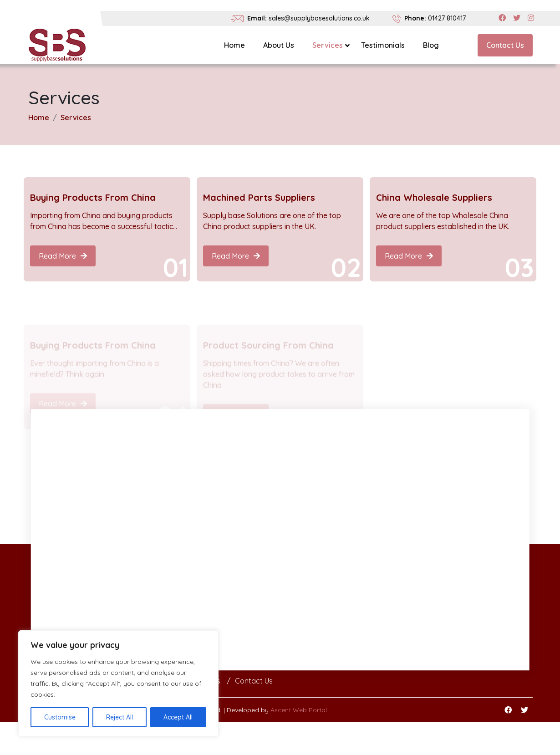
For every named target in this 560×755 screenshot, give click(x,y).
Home (234, 45)
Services (328, 45)
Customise (60, 717)
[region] (118, 684)
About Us (279, 45)
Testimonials (383, 45)
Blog (431, 45)
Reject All (120, 717)
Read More (63, 256)
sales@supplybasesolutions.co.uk (319, 18)
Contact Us (505, 45)
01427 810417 (447, 18)
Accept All (178, 717)
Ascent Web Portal (299, 710)
